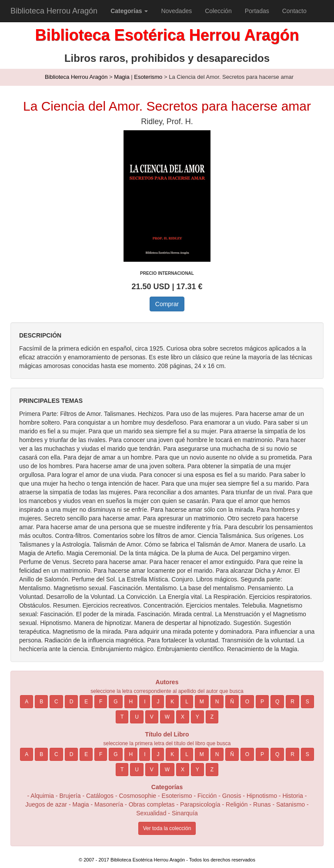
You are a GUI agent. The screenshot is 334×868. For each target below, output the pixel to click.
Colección (218, 11)
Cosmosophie (138, 796)
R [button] (292, 702)
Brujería (70, 796)
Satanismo (291, 804)
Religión (237, 804)
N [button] (217, 702)
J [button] (158, 702)
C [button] (56, 702)
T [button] (122, 717)
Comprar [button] (167, 304)
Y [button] (197, 717)
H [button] (131, 702)
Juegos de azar (46, 804)
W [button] (167, 717)
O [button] (247, 702)
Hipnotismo (262, 796)
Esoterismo (148, 77)
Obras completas (152, 804)
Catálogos (100, 796)
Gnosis (232, 796)
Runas (263, 804)
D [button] (72, 702)
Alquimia (42, 796)
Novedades (176, 11)
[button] (129, 11)
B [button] (41, 702)
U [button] (137, 717)
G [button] (115, 702)
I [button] (145, 702)
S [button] (307, 702)
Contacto (294, 11)
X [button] (183, 717)
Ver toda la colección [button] (167, 828)
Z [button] (212, 717)
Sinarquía (185, 813)
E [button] (86, 702)
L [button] (187, 702)
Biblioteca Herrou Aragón (54, 11)
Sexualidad (151, 813)
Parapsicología (200, 804)
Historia (292, 796)
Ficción (207, 796)
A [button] (27, 702)
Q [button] (277, 702)
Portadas (257, 11)
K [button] (172, 702)
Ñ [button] (232, 702)
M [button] (202, 702)
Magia (122, 77)
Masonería (109, 804)
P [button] (262, 702)
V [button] (152, 717)
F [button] (101, 702)
